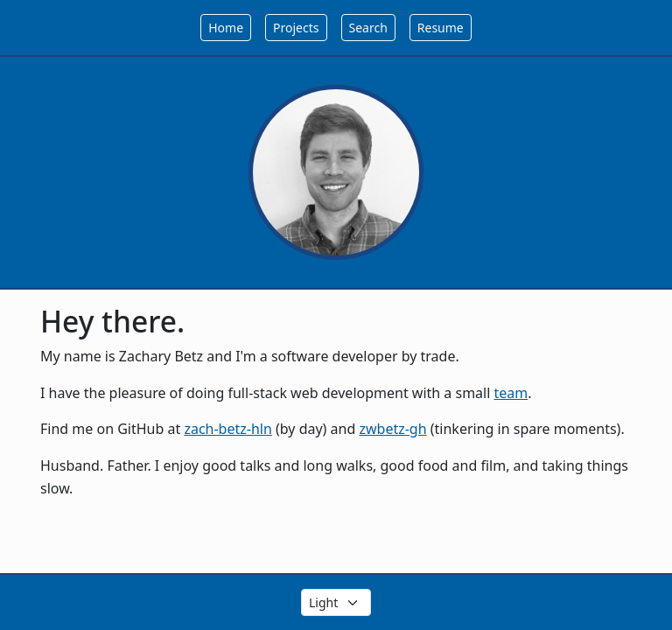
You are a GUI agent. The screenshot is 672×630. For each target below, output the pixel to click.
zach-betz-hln (227, 429)
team (511, 393)
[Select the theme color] (336, 602)
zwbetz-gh (392, 429)
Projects (296, 28)
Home (226, 28)
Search (368, 28)
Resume (441, 28)
